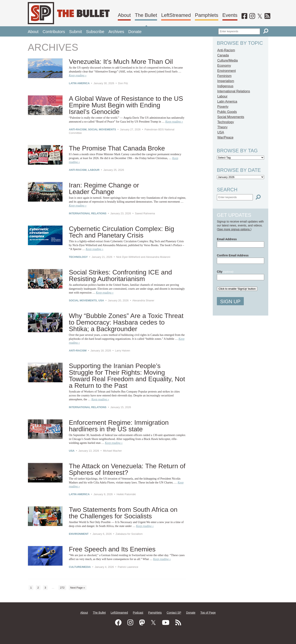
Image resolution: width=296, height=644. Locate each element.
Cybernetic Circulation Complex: (121, 232)
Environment (79, 534)
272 (62, 588)
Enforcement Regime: (119, 426)
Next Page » (78, 588)
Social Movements (102, 129)
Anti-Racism (78, 129)
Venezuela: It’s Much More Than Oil (121, 62)
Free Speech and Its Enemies (112, 549)
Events (230, 15)
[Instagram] (252, 16)
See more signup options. (234, 229)
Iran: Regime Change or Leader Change (104, 188)
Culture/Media (80, 567)
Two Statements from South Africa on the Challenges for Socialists (123, 513)
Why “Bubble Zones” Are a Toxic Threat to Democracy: (126, 322)
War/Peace (225, 137)
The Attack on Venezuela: (127, 469)
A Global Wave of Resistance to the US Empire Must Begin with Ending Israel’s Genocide (126, 105)
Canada (223, 55)
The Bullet (146, 15)
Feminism (224, 76)
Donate (135, 32)
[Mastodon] (142, 623)
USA (101, 300)
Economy (224, 66)
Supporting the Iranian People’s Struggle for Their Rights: (127, 376)
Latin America (79, 83)
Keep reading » (78, 75)
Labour (94, 170)
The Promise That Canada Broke (117, 148)
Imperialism (226, 81)
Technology (78, 257)
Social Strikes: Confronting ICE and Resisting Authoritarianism (120, 276)
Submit (75, 32)
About (124, 15)
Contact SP (174, 613)
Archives (116, 32)
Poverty (223, 107)
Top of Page (208, 613)
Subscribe (95, 32)
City (225, 272)
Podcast (138, 613)
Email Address (227, 239)
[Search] (266, 31)
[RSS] (267, 16)
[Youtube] (166, 623)
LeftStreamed (176, 15)
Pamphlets (206, 15)
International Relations (88, 213)
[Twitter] (260, 16)
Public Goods (227, 112)
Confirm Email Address (233, 255)
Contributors (54, 32)
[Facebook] (244, 16)
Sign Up (230, 301)
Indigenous (225, 86)
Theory (222, 127)
